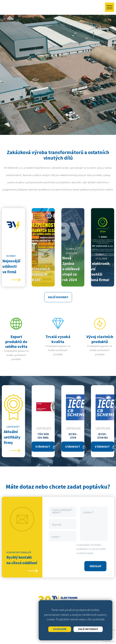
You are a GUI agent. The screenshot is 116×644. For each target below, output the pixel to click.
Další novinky (58, 297)
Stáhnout (43, 447)
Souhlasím (60, 629)
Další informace (88, 629)
